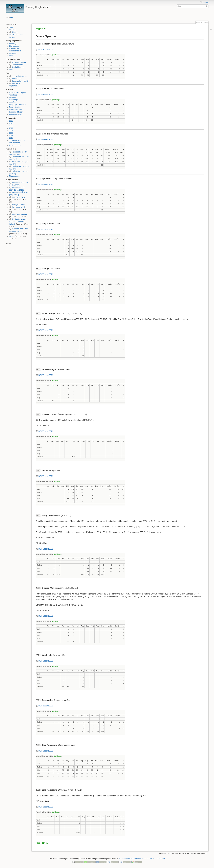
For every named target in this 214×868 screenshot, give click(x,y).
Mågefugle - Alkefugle (18, 105)
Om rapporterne (15, 145)
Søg (207, 6)
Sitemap (15, 32)
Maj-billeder (16, 83)
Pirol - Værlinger (16, 114)
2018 (11, 138)
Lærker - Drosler (16, 110)
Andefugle (13, 95)
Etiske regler (14, 46)
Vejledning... (14, 86)
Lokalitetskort (14, 48)
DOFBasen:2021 (46, 50)
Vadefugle (13, 102)
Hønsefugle (14, 100)
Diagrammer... (15, 176)
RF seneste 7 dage (19, 62)
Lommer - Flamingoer (18, 93)
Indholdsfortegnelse (19, 76)
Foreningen (14, 44)
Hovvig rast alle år (19, 207)
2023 (11, 126)
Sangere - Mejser (16, 112)
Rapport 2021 (42, 28)
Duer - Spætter (15, 107)
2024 (11, 123)
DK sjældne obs (18, 67)
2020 (11, 133)
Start (11, 27)
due (12, 18)
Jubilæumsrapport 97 (17, 140)
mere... (12, 37)
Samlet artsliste (15, 51)
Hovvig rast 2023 (18, 205)
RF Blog (12, 30)
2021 (11, 131)
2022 (11, 128)
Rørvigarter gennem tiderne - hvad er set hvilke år (18, 222)
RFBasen (13, 53)
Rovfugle (13, 97)
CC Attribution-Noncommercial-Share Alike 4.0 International (142, 859)
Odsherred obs (17, 65)
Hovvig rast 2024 (18, 197)
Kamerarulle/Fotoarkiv (20, 81)
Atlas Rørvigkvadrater (20, 214)
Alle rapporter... (15, 143)
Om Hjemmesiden (16, 35)
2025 (11, 121)
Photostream (17, 79)
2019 (11, 135)
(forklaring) (56, 55)
